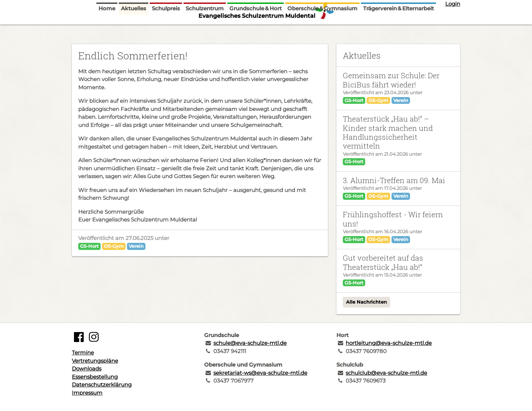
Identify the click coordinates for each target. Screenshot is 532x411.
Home (107, 29)
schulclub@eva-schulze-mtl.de (386, 373)
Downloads (87, 369)
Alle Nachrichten (366, 302)
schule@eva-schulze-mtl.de (250, 343)
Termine (83, 353)
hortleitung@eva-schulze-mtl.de (389, 343)
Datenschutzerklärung (102, 385)
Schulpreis (166, 29)
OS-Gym (114, 246)
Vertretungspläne (95, 361)
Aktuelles (134, 29)
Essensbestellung (95, 377)
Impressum (87, 393)
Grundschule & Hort (256, 29)
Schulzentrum (205, 29)
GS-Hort (89, 246)
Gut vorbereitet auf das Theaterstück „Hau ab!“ (383, 262)
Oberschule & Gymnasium (322, 29)
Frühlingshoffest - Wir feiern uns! (393, 219)
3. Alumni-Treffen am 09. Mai (394, 180)
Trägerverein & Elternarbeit (398, 29)
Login (453, 4)
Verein (136, 246)
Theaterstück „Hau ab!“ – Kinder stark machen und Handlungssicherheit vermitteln (388, 132)
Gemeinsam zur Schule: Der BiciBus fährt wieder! (391, 80)
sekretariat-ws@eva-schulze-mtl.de (260, 373)
